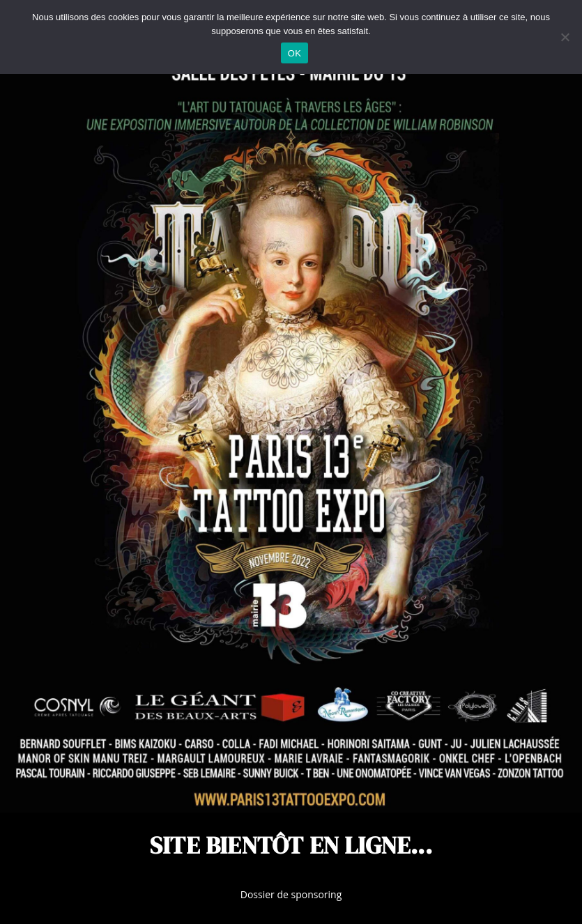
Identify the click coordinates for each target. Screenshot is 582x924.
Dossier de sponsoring (291, 894)
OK (294, 53)
